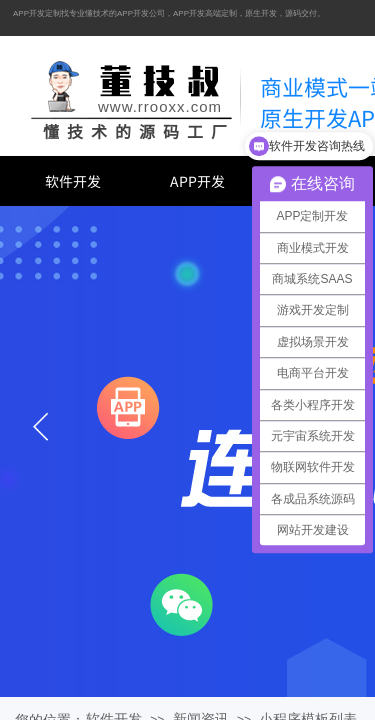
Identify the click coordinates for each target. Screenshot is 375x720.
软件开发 (73, 181)
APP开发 (197, 181)
